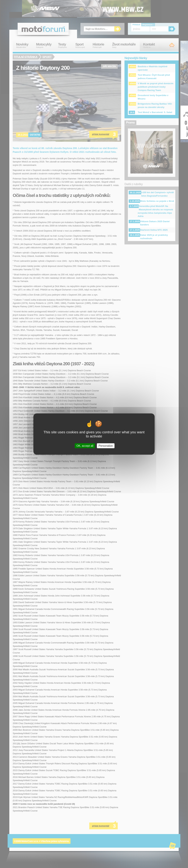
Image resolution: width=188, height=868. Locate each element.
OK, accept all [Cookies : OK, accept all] (85, 446)
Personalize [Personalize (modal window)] (106, 446)
